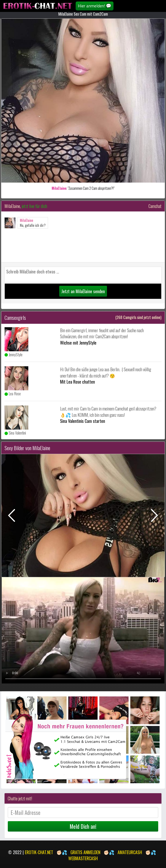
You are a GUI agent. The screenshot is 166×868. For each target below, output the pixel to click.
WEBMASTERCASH (83, 858)
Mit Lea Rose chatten (77, 382)
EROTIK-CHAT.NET (39, 852)
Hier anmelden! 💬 (95, 6)
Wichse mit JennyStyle (78, 343)
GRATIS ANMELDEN (85, 852)
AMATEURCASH (130, 852)
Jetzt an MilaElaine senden (83, 291)
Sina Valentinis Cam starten (83, 421)
